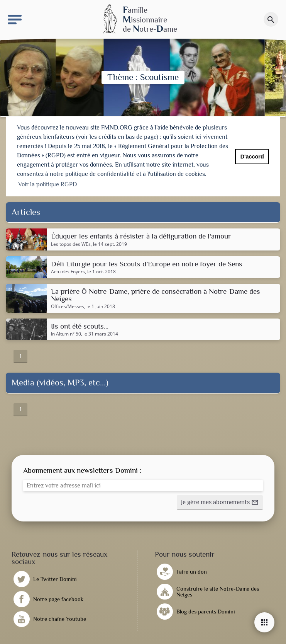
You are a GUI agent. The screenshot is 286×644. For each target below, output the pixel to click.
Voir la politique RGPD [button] (47, 184)
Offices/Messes (68, 305)
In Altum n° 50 (66, 333)
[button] (220, 501)
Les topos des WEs (71, 243)
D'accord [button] (252, 157)
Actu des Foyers (68, 270)
